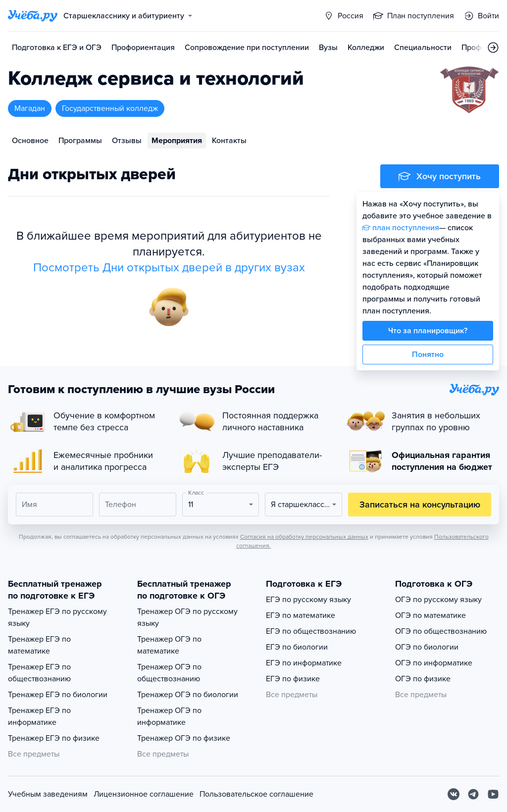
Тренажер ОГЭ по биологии (188, 695)
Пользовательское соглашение (256, 794)
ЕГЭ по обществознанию (311, 631)
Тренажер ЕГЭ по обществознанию (39, 673)
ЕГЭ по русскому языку (308, 600)
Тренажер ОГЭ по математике (169, 645)
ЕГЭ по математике (301, 615)
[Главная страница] (33, 16)
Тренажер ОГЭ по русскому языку (187, 617)
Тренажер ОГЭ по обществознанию (169, 673)
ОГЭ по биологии (427, 647)
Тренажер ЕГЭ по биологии (58, 695)
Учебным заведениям (48, 794)
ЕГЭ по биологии (297, 647)
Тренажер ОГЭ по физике (184, 738)
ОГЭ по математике (431, 615)
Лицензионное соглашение (144, 794)
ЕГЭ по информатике (304, 663)
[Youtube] (493, 794)
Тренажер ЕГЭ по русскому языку (57, 617)
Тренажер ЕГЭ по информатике (39, 716)
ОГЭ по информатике (434, 663)
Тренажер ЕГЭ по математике (39, 645)
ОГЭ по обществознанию (441, 631)
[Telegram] (473, 794)
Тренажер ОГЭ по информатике (169, 716)
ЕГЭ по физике (293, 679)
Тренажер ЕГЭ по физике (54, 738)
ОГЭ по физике (423, 679)
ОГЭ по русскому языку (438, 600)
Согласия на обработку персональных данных (304, 537)
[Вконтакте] (454, 794)
